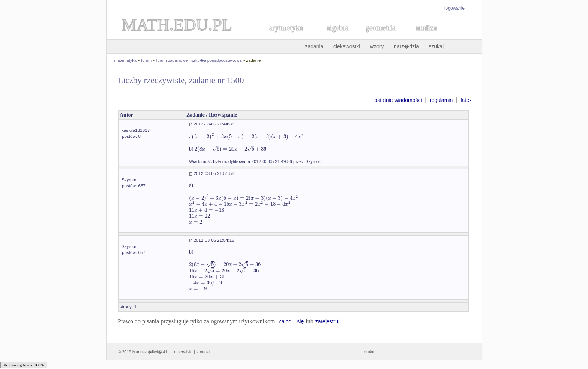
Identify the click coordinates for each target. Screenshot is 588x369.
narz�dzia (406, 46)
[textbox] (249, 137)
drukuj (370, 352)
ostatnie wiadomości (398, 100)
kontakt (203, 352)
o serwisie (183, 352)
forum (146, 60)
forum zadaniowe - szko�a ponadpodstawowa (199, 60)
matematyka (125, 60)
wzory (377, 46)
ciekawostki (347, 46)
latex (466, 100)
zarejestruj (328, 321)
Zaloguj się (291, 321)
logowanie (454, 8)
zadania (314, 46)
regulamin (441, 100)
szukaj (436, 46)
